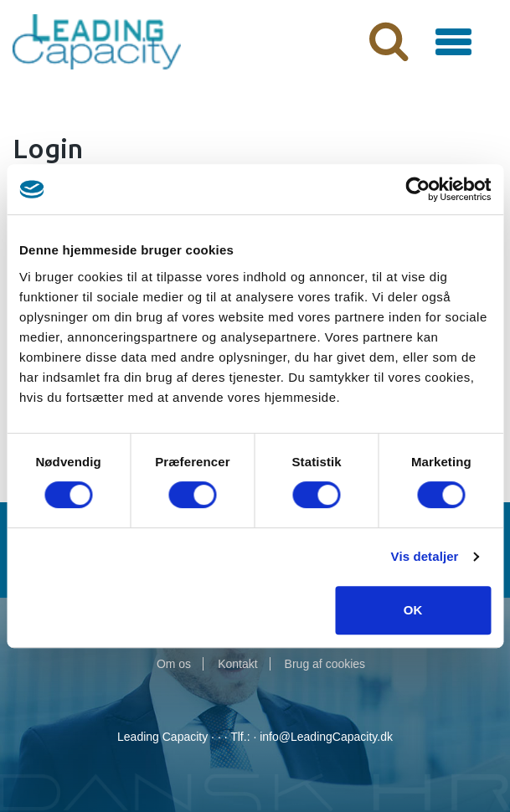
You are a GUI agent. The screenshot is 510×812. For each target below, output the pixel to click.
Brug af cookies (325, 664)
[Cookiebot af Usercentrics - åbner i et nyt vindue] (417, 189)
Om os (174, 664)
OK (413, 610)
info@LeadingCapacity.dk (326, 737)
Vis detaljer (425, 556)
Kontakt (237, 664)
